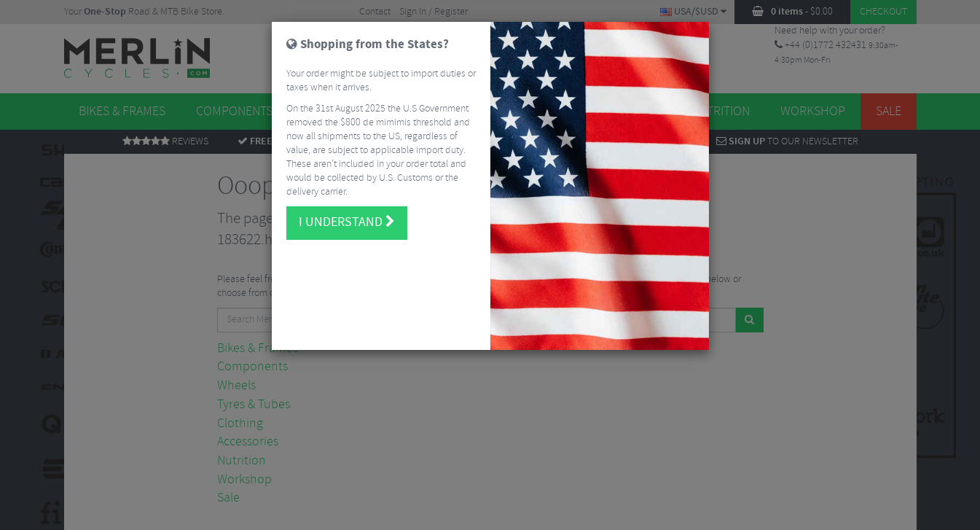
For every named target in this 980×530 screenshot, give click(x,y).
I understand (347, 222)
